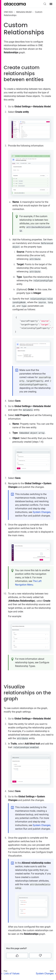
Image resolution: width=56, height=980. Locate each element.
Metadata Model (24, 12)
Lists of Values (12, 974)
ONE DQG (8, 12)
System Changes (42, 512)
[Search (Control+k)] (45, 4)
